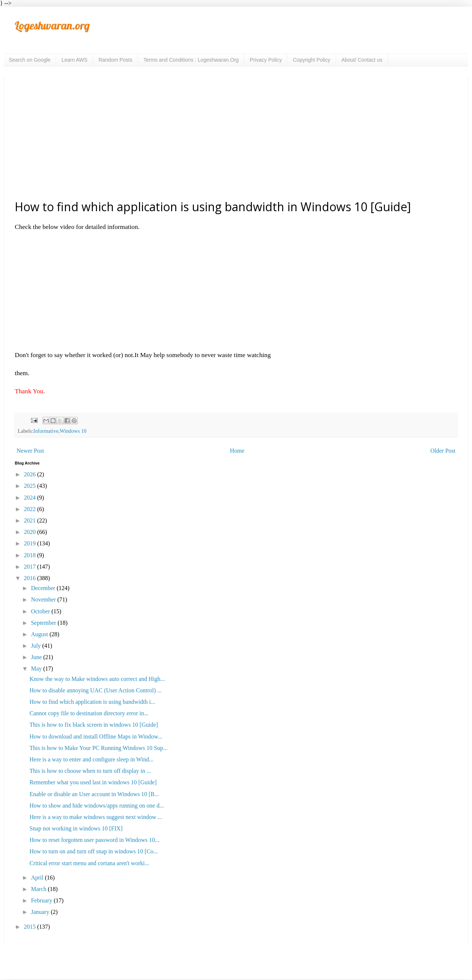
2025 (31, 486)
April (38, 878)
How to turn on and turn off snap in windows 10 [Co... (94, 851)
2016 (31, 578)
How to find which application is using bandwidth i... (92, 702)
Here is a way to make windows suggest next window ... (96, 817)
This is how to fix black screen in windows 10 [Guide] (94, 725)
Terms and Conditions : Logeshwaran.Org (191, 60)
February (42, 900)
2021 (31, 520)
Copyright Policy (311, 60)
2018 (31, 555)
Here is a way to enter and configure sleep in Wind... (91, 759)
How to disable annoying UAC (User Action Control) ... (96, 690)
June (37, 657)
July (37, 646)
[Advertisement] (236, 138)
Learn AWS (74, 60)
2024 (31, 498)
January (41, 912)
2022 (31, 509)
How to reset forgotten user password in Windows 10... (94, 840)
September (44, 623)
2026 (31, 474)
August (40, 634)
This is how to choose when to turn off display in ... (90, 771)
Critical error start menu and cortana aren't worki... (89, 863)
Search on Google (30, 60)
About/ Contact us (362, 60)
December (44, 588)
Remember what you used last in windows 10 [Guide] (93, 782)
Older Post (443, 451)
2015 (31, 927)
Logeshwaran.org (52, 25)
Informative (46, 431)
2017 (31, 567)
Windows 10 (73, 431)
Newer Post (30, 451)
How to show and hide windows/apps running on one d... (97, 806)
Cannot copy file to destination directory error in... (89, 713)
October (41, 611)
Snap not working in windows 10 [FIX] (76, 828)
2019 (31, 543)
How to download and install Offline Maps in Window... (96, 736)
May (37, 669)
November (44, 599)
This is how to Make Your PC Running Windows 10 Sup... (98, 748)
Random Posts (115, 60)
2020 (31, 532)
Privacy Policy (266, 60)
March (39, 889)
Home (237, 451)
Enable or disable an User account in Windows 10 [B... (94, 794)
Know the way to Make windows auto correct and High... (97, 679)
